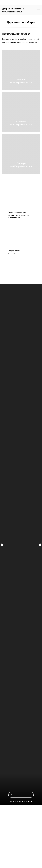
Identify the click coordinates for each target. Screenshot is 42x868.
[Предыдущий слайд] (2, 507)
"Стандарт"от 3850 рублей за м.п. (21, 123)
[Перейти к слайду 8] (27, 802)
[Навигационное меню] (38, 10)
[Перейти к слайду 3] (15, 802)
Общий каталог (14, 251)
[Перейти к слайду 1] (11, 802)
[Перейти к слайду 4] (18, 802)
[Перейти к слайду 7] (24, 802)
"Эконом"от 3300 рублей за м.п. (21, 81)
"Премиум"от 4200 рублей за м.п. (21, 165)
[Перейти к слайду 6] (22, 802)
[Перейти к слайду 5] (20, 802)
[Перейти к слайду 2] (13, 802)
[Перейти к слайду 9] (29, 802)
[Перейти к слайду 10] (31, 802)
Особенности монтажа (17, 212)
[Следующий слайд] (40, 507)
